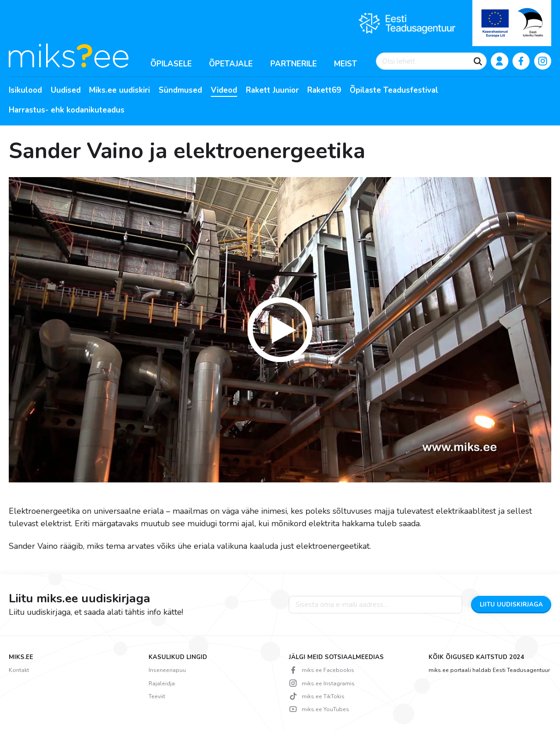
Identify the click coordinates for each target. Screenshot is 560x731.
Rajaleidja (162, 683)
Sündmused (180, 90)
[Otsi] (478, 61)
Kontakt (19, 670)
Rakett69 (324, 90)
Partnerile (294, 64)
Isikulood (25, 90)
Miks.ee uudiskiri (119, 90)
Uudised (66, 90)
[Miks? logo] (69, 55)
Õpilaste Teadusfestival (394, 90)
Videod (224, 90)
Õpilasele (171, 64)
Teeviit (157, 696)
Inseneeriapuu (167, 670)
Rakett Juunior (272, 90)
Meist (346, 64)
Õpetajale (231, 64)
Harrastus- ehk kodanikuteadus (67, 110)
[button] (280, 330)
